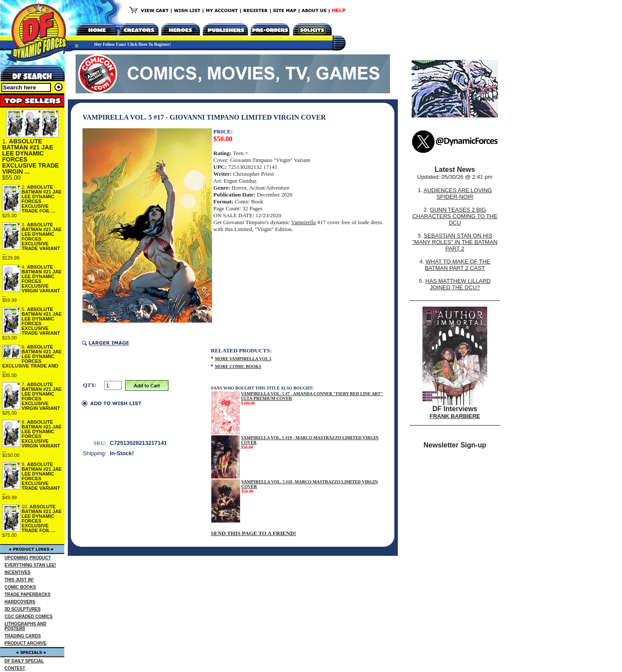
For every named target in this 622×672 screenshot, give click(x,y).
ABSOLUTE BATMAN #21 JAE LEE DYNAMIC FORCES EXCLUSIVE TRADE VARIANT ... (32, 239)
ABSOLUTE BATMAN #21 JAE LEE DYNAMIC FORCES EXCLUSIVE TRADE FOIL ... (42, 199)
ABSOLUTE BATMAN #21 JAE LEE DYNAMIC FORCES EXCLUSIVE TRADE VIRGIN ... (30, 156)
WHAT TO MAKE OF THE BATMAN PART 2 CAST (457, 265)
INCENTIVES (18, 572)
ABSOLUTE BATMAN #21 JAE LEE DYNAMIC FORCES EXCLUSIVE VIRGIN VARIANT (42, 396)
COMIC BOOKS (21, 587)
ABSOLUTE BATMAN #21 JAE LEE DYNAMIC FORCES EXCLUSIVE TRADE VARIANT (42, 321)
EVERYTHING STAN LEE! (30, 565)
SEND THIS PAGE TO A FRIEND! (253, 533)
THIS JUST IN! (19, 580)
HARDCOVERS (20, 602)
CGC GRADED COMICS (29, 617)
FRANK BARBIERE (455, 416)
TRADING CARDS (23, 636)
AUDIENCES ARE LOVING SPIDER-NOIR (458, 193)
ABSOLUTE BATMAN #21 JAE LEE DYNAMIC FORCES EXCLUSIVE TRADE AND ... (32, 359)
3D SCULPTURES (23, 609)
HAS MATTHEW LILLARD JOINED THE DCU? (458, 284)
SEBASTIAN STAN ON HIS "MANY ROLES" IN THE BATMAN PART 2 (455, 242)
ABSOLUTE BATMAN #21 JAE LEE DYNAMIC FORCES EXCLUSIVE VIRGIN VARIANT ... (32, 281)
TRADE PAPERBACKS (28, 594)
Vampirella (303, 222)
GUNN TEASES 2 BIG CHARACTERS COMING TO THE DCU (455, 216)
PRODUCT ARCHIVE (26, 643)
